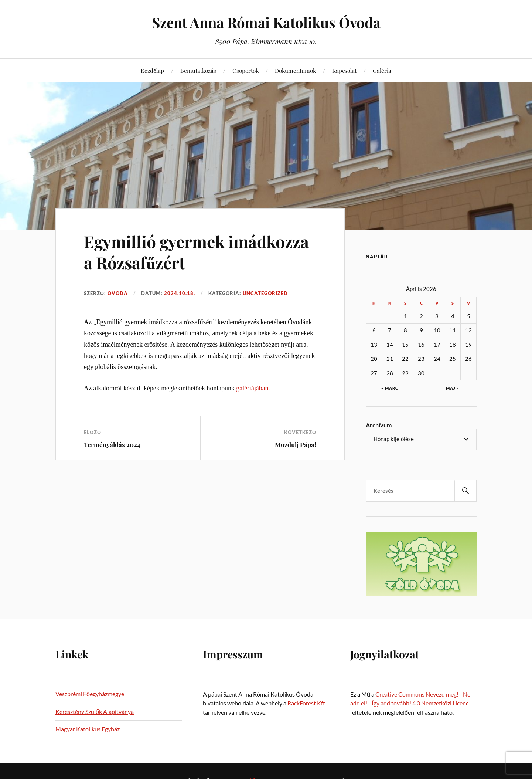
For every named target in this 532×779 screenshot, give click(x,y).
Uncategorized (265, 293)
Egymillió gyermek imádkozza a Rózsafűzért (196, 252)
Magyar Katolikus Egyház (88, 729)
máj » (453, 388)
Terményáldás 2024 (112, 444)
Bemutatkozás (198, 70)
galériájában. (253, 388)
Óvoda (118, 293)
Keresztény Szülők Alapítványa (95, 712)
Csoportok (245, 70)
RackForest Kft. (307, 703)
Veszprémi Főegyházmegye (90, 694)
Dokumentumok (295, 70)
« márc (390, 388)
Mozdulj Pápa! (296, 444)
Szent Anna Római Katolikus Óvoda (266, 22)
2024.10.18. (180, 293)
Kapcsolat (344, 70)
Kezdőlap (152, 70)
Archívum (379, 425)
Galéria (382, 70)
